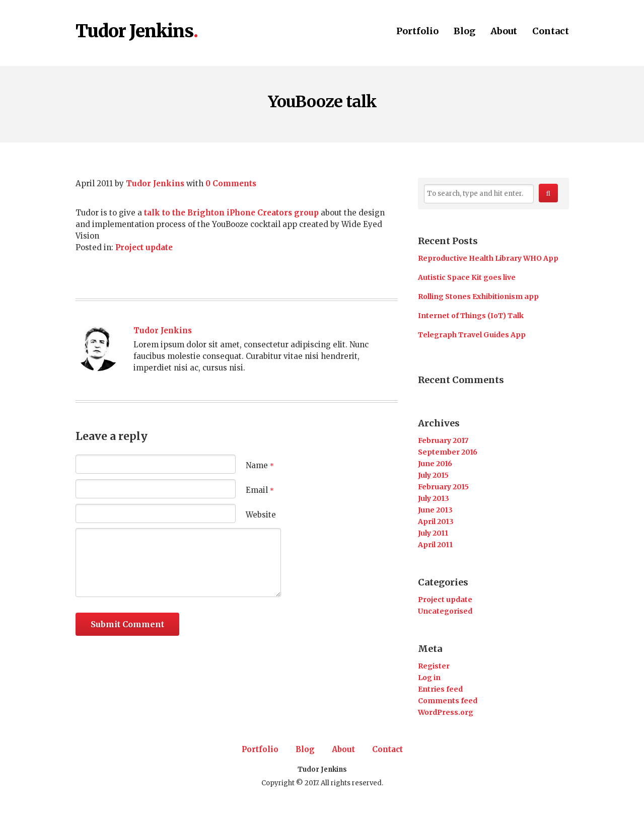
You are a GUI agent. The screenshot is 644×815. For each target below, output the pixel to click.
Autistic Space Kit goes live (467, 277)
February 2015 (443, 487)
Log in (429, 678)
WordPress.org (446, 712)
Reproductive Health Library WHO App (488, 258)
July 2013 (434, 498)
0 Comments (231, 183)
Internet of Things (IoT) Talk (471, 316)
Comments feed (448, 701)
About (504, 32)
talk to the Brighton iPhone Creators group (231, 213)
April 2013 (436, 522)
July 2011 (433, 533)
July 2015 (433, 475)
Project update (144, 247)
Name (260, 465)
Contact (551, 32)
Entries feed (440, 689)
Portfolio (417, 32)
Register (434, 666)
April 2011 (435, 545)
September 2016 (448, 452)
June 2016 (435, 464)
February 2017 (443, 440)
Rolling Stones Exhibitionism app (478, 297)
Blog (464, 32)
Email (260, 490)
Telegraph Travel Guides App (472, 335)
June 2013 (435, 510)
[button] (548, 193)
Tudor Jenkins (134, 32)
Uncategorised (445, 611)
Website (261, 515)
